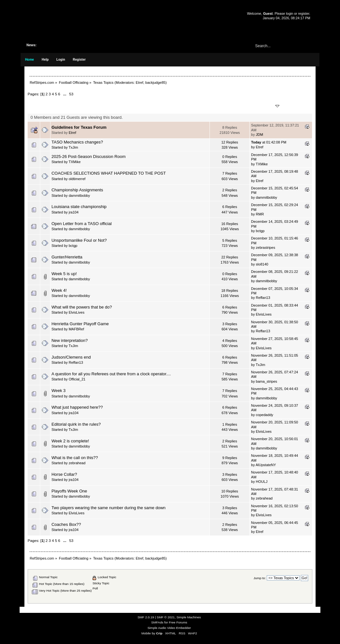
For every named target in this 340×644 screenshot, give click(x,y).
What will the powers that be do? (82, 307)
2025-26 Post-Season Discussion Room (89, 157)
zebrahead (77, 463)
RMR (260, 214)
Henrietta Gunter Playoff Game (80, 324)
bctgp (260, 231)
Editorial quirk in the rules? (76, 424)
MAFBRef (76, 329)
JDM (259, 135)
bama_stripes (266, 381)
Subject (62, 106)
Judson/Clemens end (71, 357)
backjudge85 (155, 83)
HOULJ (262, 482)
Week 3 (58, 391)
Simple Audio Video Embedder (169, 628)
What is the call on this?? (75, 458)
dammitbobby (79, 196)
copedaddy (264, 415)
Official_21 (77, 379)
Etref (139, 83)
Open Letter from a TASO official (81, 224)
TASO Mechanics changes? (77, 142)
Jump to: (260, 578)
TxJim (73, 147)
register (304, 13)
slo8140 (262, 264)
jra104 (74, 212)
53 (71, 94)
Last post (265, 106)
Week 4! (59, 290)
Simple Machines (189, 617)
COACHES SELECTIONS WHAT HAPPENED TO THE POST (109, 173)
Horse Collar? (64, 474)
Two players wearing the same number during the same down (108, 508)
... (65, 94)
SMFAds (157, 622)
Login (61, 60)
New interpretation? (70, 340)
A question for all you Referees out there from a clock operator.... (111, 374)
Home (30, 60)
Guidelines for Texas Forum (79, 127)
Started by (87, 106)
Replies (228, 104)
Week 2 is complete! (70, 441)
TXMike (74, 162)
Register (79, 60)
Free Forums (178, 622)
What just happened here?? (77, 407)
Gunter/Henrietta (67, 257)
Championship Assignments (77, 190)
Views (230, 109)
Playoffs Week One (69, 491)
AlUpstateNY (266, 465)
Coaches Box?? (66, 524)
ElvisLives (77, 312)
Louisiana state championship (79, 207)
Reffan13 (263, 298)
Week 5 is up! (64, 274)
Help (45, 60)
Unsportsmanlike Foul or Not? (79, 240)
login (290, 13)
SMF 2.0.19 (146, 617)
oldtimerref (77, 179)
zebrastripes (265, 248)
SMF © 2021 (166, 617)
